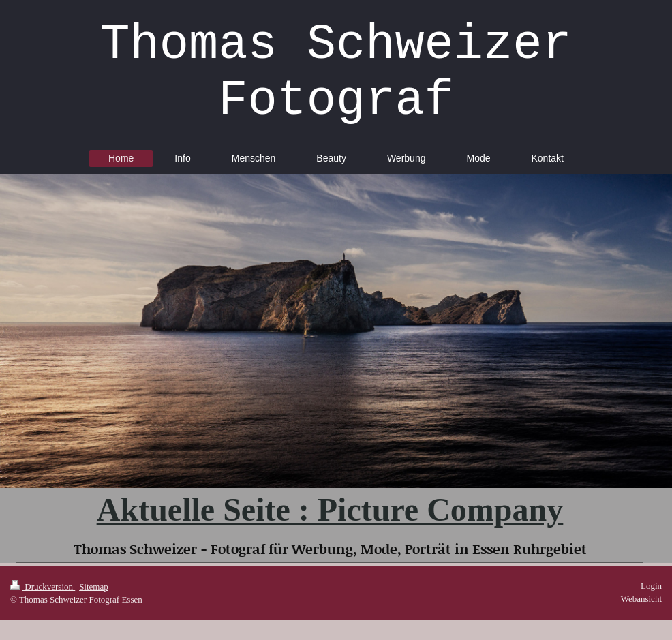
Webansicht (641, 599)
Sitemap (94, 586)
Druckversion (43, 586)
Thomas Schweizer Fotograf (336, 73)
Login (651, 586)
